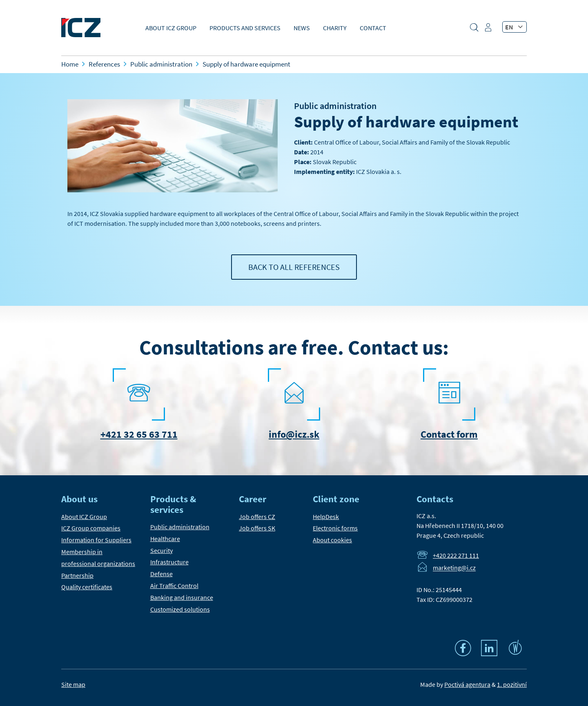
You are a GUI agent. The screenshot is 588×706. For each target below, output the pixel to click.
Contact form (449, 434)
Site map (73, 684)
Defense (161, 574)
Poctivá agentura (467, 684)
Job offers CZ (257, 517)
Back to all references (294, 267)
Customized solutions (180, 609)
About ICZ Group (171, 28)
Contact (373, 28)
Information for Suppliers (96, 540)
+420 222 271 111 (456, 555)
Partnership (77, 575)
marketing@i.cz (454, 568)
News (302, 28)
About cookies (332, 540)
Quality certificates (87, 587)
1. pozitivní (512, 684)
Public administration (335, 106)
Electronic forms (335, 528)
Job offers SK (257, 528)
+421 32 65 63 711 (139, 434)
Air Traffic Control (174, 586)
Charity (335, 28)
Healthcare (165, 539)
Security (161, 550)
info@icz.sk (294, 434)
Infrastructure (169, 562)
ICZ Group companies (91, 528)
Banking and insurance (182, 597)
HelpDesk (326, 517)
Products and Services (245, 28)
